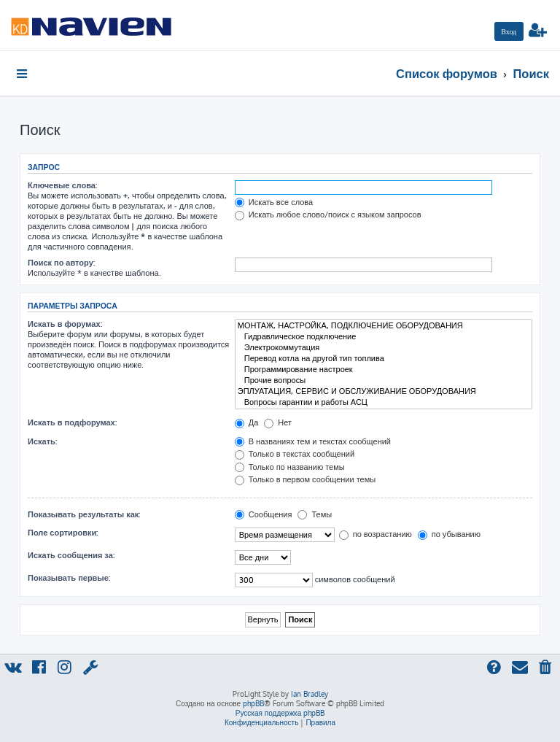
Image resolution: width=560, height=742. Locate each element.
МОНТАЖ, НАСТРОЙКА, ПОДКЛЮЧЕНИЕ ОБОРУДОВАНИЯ (384, 326)
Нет (278, 422)
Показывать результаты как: (84, 514)
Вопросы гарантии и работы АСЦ (384, 402)
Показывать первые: (69, 578)
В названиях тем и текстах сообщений (313, 441)
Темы (315, 514)
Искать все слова (274, 202)
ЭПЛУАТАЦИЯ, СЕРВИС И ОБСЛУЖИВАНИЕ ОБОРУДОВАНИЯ (384, 391)
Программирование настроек (384, 370)
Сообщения (264, 514)
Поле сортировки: (63, 533)
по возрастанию (376, 534)
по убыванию (449, 534)
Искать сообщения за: (71, 555)
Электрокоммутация (384, 348)
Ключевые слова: (62, 185)
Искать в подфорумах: (72, 422)
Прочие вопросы (384, 380)
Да (247, 422)
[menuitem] (509, 31)
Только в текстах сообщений (295, 454)
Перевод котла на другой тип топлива (384, 359)
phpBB (253, 703)
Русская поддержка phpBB (280, 713)
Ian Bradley (310, 694)
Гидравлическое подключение (384, 337)
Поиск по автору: (61, 263)
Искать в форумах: (65, 324)
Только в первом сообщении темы (305, 479)
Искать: (42, 441)
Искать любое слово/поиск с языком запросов (328, 215)
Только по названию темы (290, 467)
